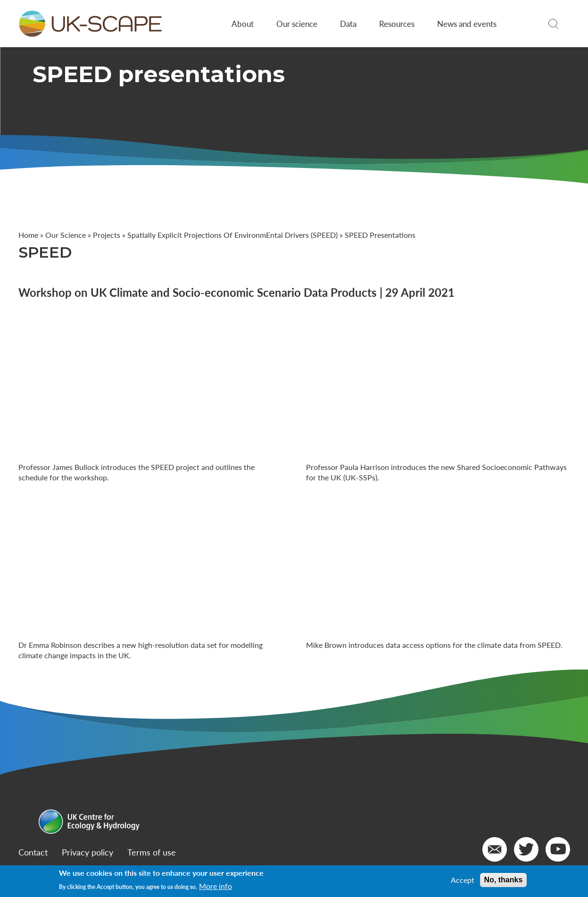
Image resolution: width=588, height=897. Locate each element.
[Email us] (495, 849)
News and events (467, 24)
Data (348, 24)
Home (28, 235)
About (243, 24)
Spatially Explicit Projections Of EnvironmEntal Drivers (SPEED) (232, 235)
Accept (463, 880)
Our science (297, 24)
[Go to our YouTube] (558, 849)
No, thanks (504, 880)
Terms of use (152, 852)
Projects (107, 235)
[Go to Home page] (90, 24)
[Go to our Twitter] (526, 849)
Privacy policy (87, 852)
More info (215, 886)
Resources (397, 24)
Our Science (66, 235)
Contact (33, 852)
